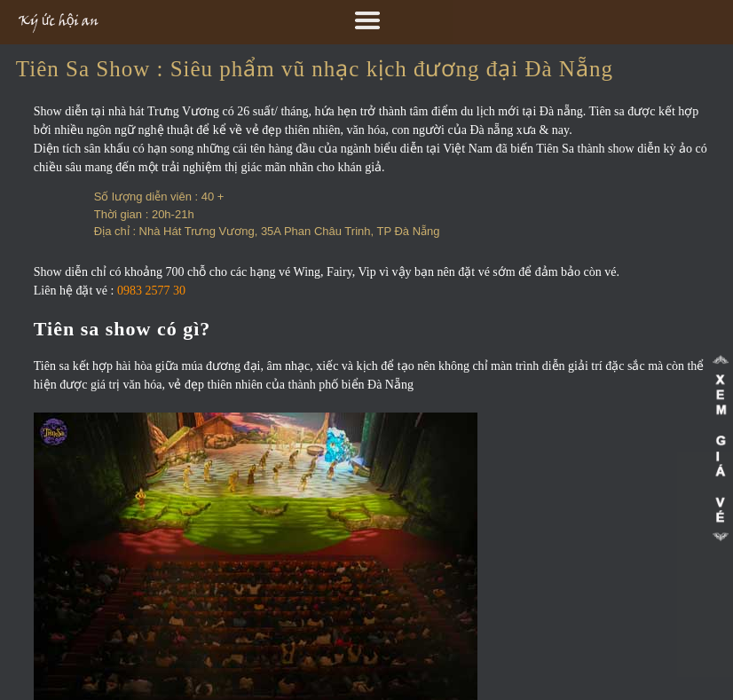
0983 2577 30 (151, 291)
